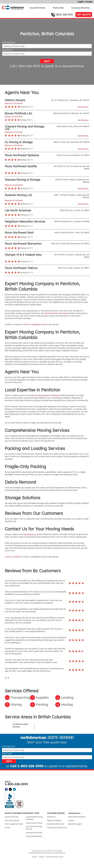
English (81, 2)
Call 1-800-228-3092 (27, 766)
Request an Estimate (14, 103)
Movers (8, 828)
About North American (77, 817)
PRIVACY (42, 857)
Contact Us (51, 817)
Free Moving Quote (12, 820)
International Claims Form (57, 828)
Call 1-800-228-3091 (25, 66)
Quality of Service (12, 817)
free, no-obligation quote (35, 324)
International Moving (34, 833)
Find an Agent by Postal (14, 824)
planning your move (33, 534)
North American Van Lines (56, 313)
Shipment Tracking (54, 820)
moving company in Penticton (47, 395)
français (89, 2)
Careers (71, 820)
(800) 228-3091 (64, 14)
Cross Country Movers (34, 823)
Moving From (9, 42)
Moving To (7, 50)
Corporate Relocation (80, 8)
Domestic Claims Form (56, 824)
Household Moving (37, 8)
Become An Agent (75, 824)
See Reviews (83, 107)
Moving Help (58, 8)
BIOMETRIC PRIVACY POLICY (55, 857)
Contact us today (12, 557)
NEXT (47, 61)
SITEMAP (34, 857)
